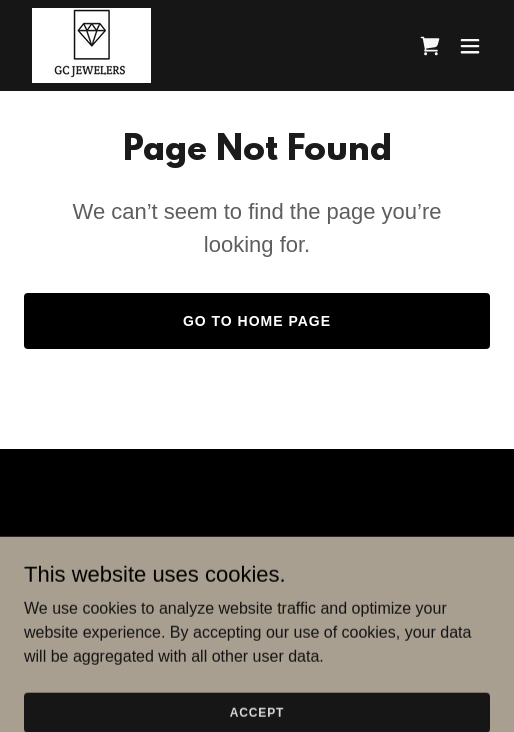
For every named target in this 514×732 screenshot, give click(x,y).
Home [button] (257, 546)
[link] (91, 45)
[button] (470, 46)
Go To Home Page (257, 321)
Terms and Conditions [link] (256, 570)
